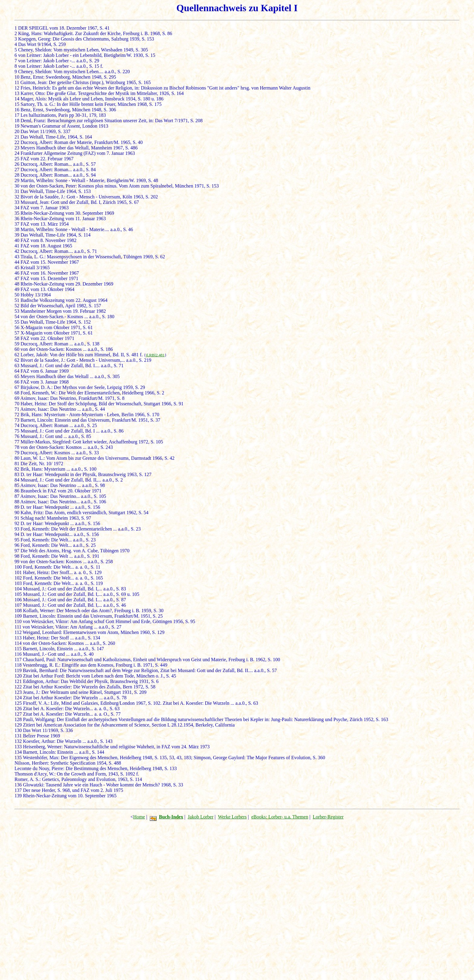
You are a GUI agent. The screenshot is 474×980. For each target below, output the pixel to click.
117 (18, 660)
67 (17, 387)
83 (17, 474)
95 (17, 540)
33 (17, 202)
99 (17, 562)
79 (17, 453)
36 (17, 219)
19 (17, 126)
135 (18, 758)
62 (17, 355)
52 (17, 306)
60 (17, 349)
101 (18, 572)
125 (18, 703)
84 (17, 480)
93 (17, 529)
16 (17, 110)
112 (18, 632)
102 (18, 578)
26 (17, 164)
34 (17, 208)
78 (17, 447)
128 (18, 719)
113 (18, 638)
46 (17, 273)
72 (17, 415)
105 (18, 594)
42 (17, 251)
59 (17, 344)
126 (18, 709)
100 (18, 567)
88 (17, 502)
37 (17, 224)
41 (17, 246)
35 (17, 213)
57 (17, 333)
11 (17, 82)
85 (17, 485)
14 (17, 99)
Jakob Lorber (201, 817)
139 (18, 796)
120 (18, 676)
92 (17, 523)
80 (17, 458)
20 (17, 131)
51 (17, 300)
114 (18, 643)
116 (18, 654)
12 (17, 88)
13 (17, 93)
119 (18, 670)
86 (17, 491)
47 (17, 278)
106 (18, 600)
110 (18, 621)
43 (17, 257)
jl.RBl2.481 (155, 355)
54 (17, 317)
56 (17, 327)
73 (17, 420)
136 (18, 785)
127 (18, 714)
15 (17, 104)
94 (17, 534)
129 (18, 725)
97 (17, 551)
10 (17, 77)
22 (17, 142)
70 (17, 404)
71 (17, 409)
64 (17, 371)
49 (17, 289)
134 (18, 752)
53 (17, 311)
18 (17, 121)
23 (17, 148)
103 (18, 583)
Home (139, 817)
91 (17, 518)
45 (17, 268)
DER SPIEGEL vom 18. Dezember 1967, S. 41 (64, 28)
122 (18, 687)
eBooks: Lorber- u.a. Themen (280, 817)
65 (17, 376)
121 (18, 681)
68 (17, 393)
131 (18, 736)
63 (17, 366)
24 (17, 153)
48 (17, 284)
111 (18, 627)
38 (17, 229)
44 (17, 262)
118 (18, 665)
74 (17, 425)
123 (18, 692)
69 (17, 398)
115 (18, 649)
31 (17, 191)
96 (17, 545)
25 (17, 159)
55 (17, 322)
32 (17, 197)
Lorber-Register (328, 817)
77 (17, 442)
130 (18, 730)
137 (18, 790)
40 (17, 240)
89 (17, 507)
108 (18, 611)
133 (18, 747)
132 (18, 741)
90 (17, 513)
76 (17, 436)
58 (17, 338)
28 (17, 175)
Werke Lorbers (232, 817)
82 (17, 469)
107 (18, 605)
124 (18, 698)
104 (18, 589)
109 (18, 616)
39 (17, 235)
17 (17, 115)
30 (17, 186)
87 (17, 496)
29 (17, 180)
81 (17, 464)
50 (17, 295)
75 (17, 431)
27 (17, 170)
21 (17, 137)
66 (17, 382)
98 (17, 556)
